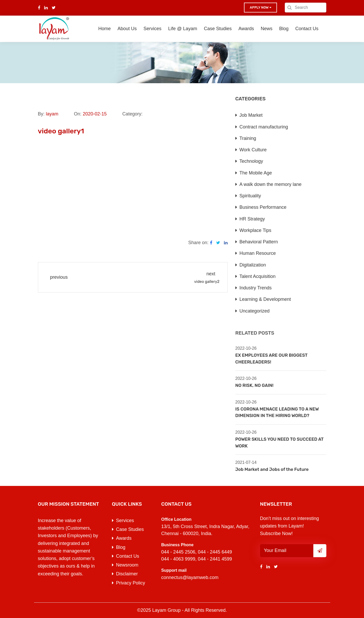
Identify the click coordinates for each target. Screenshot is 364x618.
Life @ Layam (183, 29)
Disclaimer (127, 574)
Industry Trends (256, 288)
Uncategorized (255, 311)
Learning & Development (265, 299)
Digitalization (253, 265)
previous (59, 277)
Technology (251, 161)
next (211, 274)
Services (152, 29)
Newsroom (127, 565)
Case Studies (218, 29)
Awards (246, 29)
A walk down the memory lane (271, 184)
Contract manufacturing (264, 127)
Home (104, 29)
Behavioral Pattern (259, 242)
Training (248, 138)
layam (52, 114)
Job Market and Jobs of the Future (272, 469)
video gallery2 (207, 282)
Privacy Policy (131, 583)
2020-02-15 (95, 114)
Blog (284, 29)
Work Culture (253, 150)
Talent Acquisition (258, 276)
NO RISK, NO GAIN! (254, 385)
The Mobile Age (256, 173)
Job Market (251, 115)
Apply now (260, 7)
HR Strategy (252, 219)
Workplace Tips (256, 230)
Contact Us (307, 29)
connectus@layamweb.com (190, 577)
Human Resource (258, 253)
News (266, 29)
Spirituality (250, 196)
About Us (127, 29)
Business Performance (263, 207)
